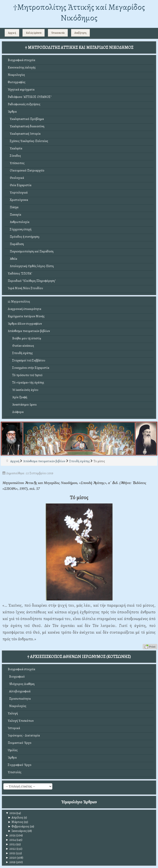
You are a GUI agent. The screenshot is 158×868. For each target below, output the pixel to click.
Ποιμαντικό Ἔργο (20, 743)
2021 (10, 853)
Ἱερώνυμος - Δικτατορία (24, 735)
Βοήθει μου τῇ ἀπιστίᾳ (27, 338)
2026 (11, 813)
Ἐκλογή (13, 713)
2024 (11, 840)
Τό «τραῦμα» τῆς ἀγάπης (28, 382)
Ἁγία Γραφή (20, 397)
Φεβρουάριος (18, 826)
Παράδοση (16, 244)
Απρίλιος (15, 817)
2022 (11, 849)
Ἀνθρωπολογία (19, 222)
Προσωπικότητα (19, 699)
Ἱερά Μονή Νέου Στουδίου (25, 288)
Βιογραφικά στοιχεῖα (22, 60)
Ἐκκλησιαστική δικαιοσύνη (26, 126)
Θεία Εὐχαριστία (20, 185)
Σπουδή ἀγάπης (23, 353)
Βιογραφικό (16, 677)
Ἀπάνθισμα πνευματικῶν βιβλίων (29, 331)
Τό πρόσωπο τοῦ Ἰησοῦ (27, 375)
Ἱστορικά (14, 728)
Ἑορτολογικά (18, 193)
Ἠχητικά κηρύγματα (21, 90)
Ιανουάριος (17, 831)
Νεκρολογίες (16, 75)
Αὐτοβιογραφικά (19, 691)
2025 (11, 835)
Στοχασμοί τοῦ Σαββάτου (29, 360)
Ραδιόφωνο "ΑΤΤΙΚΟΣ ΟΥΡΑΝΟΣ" (30, 97)
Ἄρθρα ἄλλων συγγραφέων (25, 324)
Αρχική (12, 33)
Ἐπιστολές (15, 772)
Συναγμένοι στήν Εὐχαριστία (31, 368)
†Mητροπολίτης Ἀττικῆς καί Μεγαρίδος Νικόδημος (79, 12)
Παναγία (14, 215)
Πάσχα (13, 207)
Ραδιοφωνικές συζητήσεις (24, 104)
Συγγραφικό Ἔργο (20, 765)
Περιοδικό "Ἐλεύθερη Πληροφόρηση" (32, 281)
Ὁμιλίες (13, 750)
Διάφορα (18, 412)
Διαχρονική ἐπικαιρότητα (25, 309)
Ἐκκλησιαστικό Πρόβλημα (26, 119)
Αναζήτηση (80, 33)
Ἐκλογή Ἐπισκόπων (21, 721)
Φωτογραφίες (17, 82)
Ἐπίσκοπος (16, 163)
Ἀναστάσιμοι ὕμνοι (25, 405)
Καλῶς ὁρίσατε (34, 33)
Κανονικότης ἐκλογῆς (22, 67)
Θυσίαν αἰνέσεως (23, 346)
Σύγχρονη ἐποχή (20, 229)
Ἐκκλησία (15, 148)
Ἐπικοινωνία (58, 33)
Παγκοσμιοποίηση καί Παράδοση (31, 251)
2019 (10, 862)
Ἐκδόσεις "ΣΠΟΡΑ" (20, 273)
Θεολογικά (16, 178)
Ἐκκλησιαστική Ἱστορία (24, 134)
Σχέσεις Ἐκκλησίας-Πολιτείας (28, 141)
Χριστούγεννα (18, 200)
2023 (11, 844)
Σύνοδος (14, 156)
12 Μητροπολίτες (19, 302)
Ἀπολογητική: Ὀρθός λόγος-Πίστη (31, 266)
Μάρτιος (15, 822)
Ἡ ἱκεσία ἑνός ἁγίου (25, 390)
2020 (11, 858)
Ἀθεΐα (12, 259)
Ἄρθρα (12, 112)
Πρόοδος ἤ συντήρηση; (24, 237)
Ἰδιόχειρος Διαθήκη (21, 684)
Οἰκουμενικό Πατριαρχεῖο (26, 170)
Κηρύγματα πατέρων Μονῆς (26, 316)
